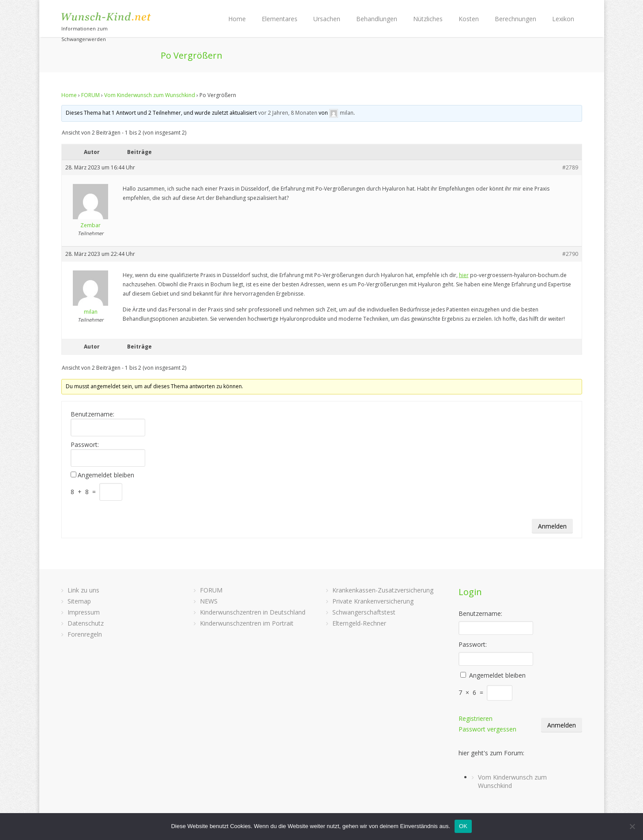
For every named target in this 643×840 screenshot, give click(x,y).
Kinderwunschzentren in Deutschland (253, 612)
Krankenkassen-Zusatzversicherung (383, 590)
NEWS (209, 601)
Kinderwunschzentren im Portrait (247, 623)
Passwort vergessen (487, 729)
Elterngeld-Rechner (359, 623)
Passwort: (85, 445)
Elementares (280, 19)
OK (463, 826)
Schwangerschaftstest (364, 612)
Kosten (469, 19)
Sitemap (79, 601)
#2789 (570, 167)
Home (237, 19)
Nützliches (428, 19)
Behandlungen (377, 19)
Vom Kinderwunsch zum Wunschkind (150, 95)
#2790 (570, 254)
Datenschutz (86, 623)
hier (464, 275)
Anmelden (552, 526)
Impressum (84, 612)
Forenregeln (85, 634)
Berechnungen (515, 19)
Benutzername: (92, 414)
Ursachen (327, 19)
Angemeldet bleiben (106, 475)
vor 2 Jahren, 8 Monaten (288, 113)
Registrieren (476, 718)
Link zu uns (83, 590)
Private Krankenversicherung (373, 601)
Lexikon (563, 19)
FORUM (90, 95)
